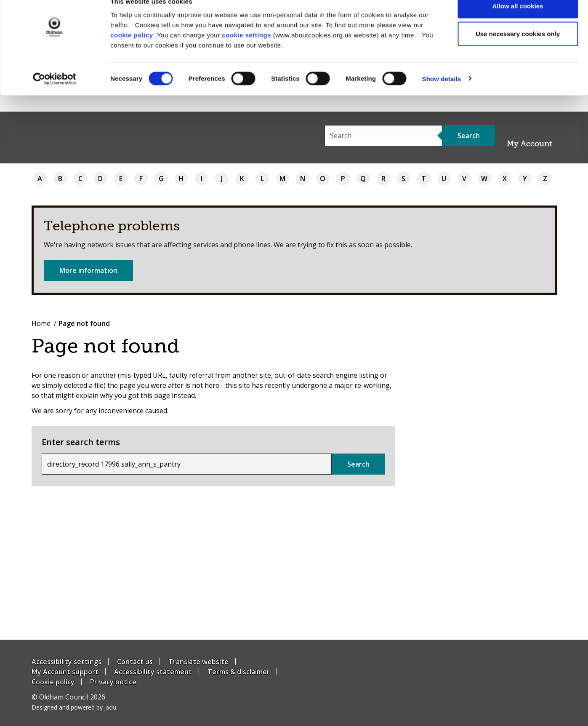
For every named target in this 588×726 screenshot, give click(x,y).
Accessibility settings (67, 662)
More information (88, 270)
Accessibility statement (153, 672)
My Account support (65, 672)
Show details (442, 95)
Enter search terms (81, 442)
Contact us (135, 662)
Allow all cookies (518, 22)
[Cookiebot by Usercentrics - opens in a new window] (55, 95)
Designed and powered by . (74, 707)
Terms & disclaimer (239, 672)
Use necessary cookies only (518, 50)
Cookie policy (53, 682)
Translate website (198, 662)
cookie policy (132, 51)
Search (358, 464)
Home (41, 323)
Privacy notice (113, 682)
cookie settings (246, 51)
